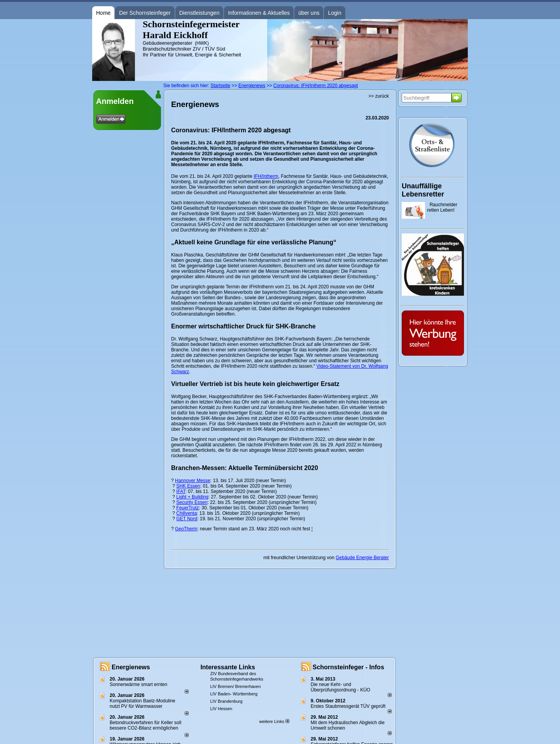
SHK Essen (188, 486)
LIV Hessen (221, 709)
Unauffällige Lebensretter (423, 190)
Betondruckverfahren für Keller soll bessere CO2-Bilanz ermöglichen (145, 725)
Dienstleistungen (199, 13)
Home (103, 13)
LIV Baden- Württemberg (234, 694)
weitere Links (274, 721)
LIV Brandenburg (226, 701)
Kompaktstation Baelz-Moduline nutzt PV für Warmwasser (143, 704)
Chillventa (186, 513)
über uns (309, 13)
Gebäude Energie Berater (362, 558)
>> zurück (379, 96)
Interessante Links (228, 667)
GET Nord (187, 519)
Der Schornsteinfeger (145, 13)
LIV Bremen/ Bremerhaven (235, 686)
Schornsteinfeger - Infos (348, 667)
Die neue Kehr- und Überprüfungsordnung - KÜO (340, 687)
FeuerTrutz (187, 508)
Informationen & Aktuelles (259, 13)
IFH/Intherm (266, 176)
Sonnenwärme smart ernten (138, 684)
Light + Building (192, 497)
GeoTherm (186, 529)
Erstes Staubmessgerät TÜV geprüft (348, 706)
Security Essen (192, 502)
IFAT (181, 491)
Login (334, 13)
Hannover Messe (193, 481)
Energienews (131, 667)
